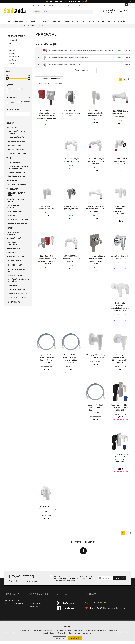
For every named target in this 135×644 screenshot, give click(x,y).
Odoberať (120, 581)
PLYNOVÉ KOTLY (13, 302)
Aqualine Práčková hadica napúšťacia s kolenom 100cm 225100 (71, 361)
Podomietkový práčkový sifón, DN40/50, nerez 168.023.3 (120, 410)
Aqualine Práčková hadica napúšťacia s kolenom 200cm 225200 (47, 361)
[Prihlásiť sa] (103, 12)
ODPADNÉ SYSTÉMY (15, 238)
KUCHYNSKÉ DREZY (122, 21)
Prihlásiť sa (109, 13)
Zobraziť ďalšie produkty (83, 545)
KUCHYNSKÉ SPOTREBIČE (17, 220)
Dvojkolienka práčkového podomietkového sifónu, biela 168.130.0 (120, 309)
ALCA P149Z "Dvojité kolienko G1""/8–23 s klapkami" (96, 161)
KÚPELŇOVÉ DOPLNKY (102, 21)
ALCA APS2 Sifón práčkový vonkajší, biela (47, 208)
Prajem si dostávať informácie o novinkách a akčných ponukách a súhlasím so (72, 581)
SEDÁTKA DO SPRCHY (16, 172)
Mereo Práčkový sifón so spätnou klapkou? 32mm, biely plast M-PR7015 (120, 361)
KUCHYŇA (11, 216)
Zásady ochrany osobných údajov (14, 606)
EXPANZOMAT (12, 286)
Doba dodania (34, 609)
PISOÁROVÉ (13, 60)
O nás (35, 6)
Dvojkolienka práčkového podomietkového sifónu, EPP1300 (120, 210)
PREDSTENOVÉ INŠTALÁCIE (13, 206)
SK (126, 5)
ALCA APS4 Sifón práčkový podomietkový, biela (47, 512)
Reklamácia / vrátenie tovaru (69, 6)
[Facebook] (66, 611)
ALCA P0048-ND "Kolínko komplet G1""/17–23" (120, 161)
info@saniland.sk (98, 605)
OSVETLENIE (12, 181)
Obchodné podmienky (36, 606)
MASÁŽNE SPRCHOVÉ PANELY (16, 200)
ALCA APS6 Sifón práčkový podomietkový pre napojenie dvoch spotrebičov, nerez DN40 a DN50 (81, 51)
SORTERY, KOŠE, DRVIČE (17, 224)
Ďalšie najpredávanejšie (83, 71)
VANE (67, 21)
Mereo (11, 92)
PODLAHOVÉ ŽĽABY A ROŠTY (16, 194)
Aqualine (24, 89)
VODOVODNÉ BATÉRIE (14, 21)
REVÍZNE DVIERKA (14, 265)
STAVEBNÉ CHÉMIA (15, 261)
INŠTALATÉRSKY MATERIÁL (13, 233)
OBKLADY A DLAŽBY (15, 257)
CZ (130, 5)
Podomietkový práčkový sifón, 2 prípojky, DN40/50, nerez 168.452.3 (120, 461)
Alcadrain (12, 89)
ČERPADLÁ (11, 253)
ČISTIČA (10, 228)
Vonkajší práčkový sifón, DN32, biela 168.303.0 (96, 359)
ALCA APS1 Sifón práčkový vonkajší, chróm (71, 209)
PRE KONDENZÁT (15, 57)
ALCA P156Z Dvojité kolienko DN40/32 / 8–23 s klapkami (120, 114)
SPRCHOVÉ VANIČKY (15, 150)
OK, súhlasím (75, 638)
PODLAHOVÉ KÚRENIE (16, 290)
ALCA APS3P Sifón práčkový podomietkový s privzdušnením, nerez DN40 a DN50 (47, 260)
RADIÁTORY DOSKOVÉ (16, 275)
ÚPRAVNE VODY (13, 249)
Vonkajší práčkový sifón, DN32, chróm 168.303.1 (120, 259)
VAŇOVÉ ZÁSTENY (14, 162)
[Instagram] (66, 606)
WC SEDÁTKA (12, 189)
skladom (12, 103)
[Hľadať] (91, 12)
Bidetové (11, 43)
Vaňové (11, 47)
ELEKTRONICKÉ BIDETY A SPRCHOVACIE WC (17, 167)
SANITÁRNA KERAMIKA (52, 21)
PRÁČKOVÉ (12, 54)
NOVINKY (10, 123)
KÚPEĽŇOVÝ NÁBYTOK (81, 21)
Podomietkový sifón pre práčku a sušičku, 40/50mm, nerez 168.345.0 (96, 260)
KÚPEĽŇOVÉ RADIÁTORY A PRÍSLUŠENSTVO (18, 280)
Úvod (31, 603)
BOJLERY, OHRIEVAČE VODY (16, 270)
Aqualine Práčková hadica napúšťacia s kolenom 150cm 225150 (96, 411)
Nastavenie (59, 638)
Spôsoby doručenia (54, 6)
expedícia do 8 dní (26, 103)
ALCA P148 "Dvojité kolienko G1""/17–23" (71, 160)
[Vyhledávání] (63, 12)
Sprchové (12, 50)
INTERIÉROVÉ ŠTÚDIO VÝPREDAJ (16, 132)
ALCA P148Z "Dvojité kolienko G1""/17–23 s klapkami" (71, 259)
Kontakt (81, 6)
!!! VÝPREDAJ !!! (13, 127)
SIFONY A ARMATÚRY (16, 36)
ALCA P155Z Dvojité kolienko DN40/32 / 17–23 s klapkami (96, 209)
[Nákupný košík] (125, 11)
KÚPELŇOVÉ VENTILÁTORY (12, 243)
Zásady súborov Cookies (11, 603)
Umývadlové (13, 40)
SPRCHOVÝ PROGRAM (16, 142)
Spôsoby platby (43, 6)
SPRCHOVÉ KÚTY (33, 21)
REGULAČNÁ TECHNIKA (16, 298)
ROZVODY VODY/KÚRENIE (17, 294)
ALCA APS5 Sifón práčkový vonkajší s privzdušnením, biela (69, 58)
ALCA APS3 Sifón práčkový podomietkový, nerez (65, 65)
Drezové (11, 64)
